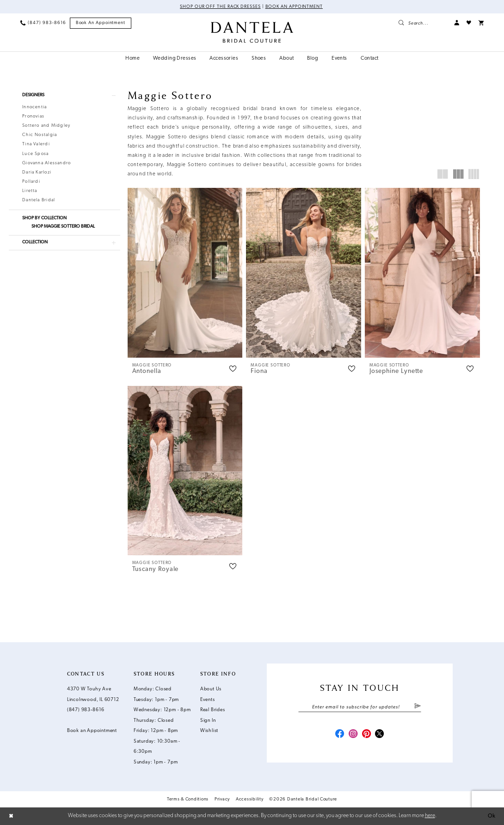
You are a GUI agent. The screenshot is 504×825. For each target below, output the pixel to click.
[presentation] (185, 273)
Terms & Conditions (188, 799)
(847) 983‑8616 (86, 710)
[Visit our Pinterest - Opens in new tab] (366, 735)
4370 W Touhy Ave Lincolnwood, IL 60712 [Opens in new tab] (93, 695)
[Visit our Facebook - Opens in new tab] (340, 735)
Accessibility (250, 799)
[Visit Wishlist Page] (469, 23)
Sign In (208, 721)
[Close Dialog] (11, 816)
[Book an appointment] (101, 23)
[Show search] (422, 23)
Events (208, 700)
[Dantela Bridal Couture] (252, 32)
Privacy (222, 799)
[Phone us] (43, 23)
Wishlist (209, 731)
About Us (211, 689)
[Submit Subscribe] (418, 707)
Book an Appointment (294, 7)
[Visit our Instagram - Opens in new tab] (353, 735)
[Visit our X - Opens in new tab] (379, 735)
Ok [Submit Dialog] (492, 816)
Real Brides (213, 710)
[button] (457, 23)
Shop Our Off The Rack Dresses (220, 7)
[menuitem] (43, 23)
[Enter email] (360, 707)
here (430, 816)
